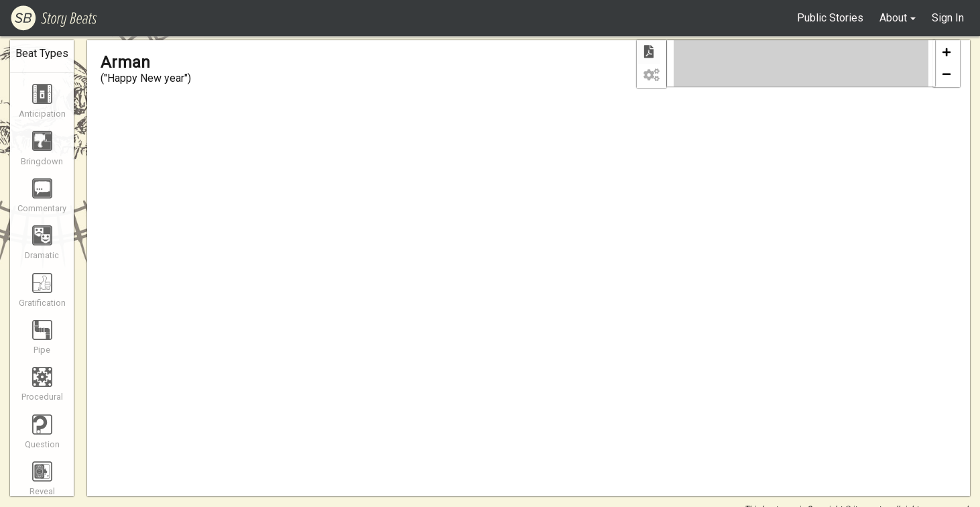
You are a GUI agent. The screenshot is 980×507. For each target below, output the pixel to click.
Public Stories (830, 18)
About (893, 18)
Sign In (948, 18)
